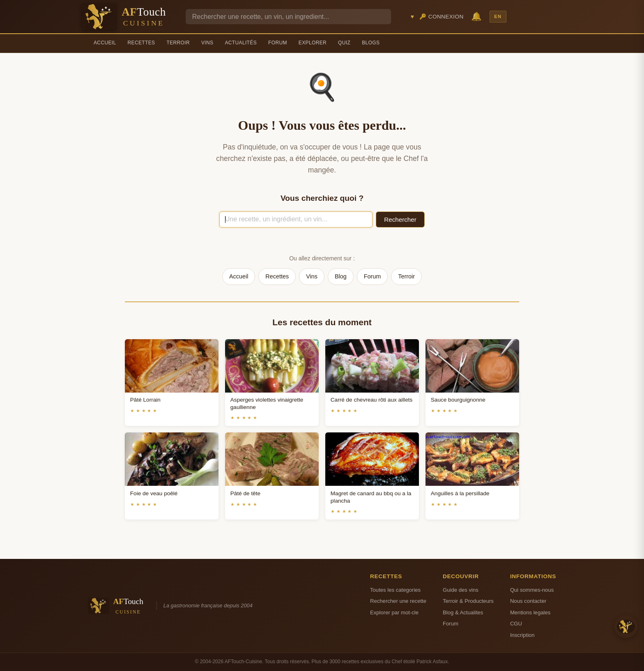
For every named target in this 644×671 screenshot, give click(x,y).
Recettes (141, 43)
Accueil (105, 43)
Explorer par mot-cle (394, 612)
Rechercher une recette (398, 601)
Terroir (178, 43)
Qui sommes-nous (532, 590)
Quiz (344, 43)
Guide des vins (461, 590)
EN (498, 16)
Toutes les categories (395, 590)
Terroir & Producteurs (468, 601)
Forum (278, 43)
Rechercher (400, 219)
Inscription (522, 635)
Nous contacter (528, 601)
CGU (516, 624)
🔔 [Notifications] (476, 16)
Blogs (371, 43)
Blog (341, 276)
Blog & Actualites (463, 612)
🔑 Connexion (442, 17)
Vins (207, 43)
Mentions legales (530, 612)
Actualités (241, 43)
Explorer (313, 43)
